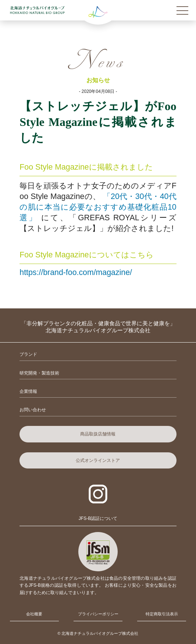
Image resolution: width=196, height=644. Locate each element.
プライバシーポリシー (98, 614)
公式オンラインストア (98, 460)
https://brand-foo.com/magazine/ (76, 272)
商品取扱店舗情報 (98, 434)
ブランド (28, 354)
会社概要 (34, 614)
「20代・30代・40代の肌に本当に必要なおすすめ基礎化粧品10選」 (98, 207)
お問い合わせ (33, 410)
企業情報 (28, 391)
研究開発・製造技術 (39, 373)
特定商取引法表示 (162, 614)
